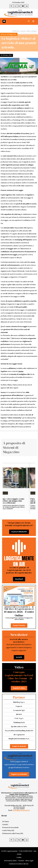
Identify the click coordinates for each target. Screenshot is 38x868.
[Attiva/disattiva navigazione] (33, 21)
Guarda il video (19, 688)
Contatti (5, 825)
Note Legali (29, 861)
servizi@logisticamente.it (21, 810)
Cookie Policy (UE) (8, 831)
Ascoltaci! (19, 579)
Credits (19, 858)
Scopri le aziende (19, 746)
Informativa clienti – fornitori (14, 861)
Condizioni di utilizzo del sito (19, 864)
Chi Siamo (6, 822)
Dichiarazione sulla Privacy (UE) (13, 834)
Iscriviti (19, 657)
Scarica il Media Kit (19, 532)
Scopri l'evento (19, 625)
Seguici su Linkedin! (19, 774)
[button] (29, 21)
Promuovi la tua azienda (10, 828)
